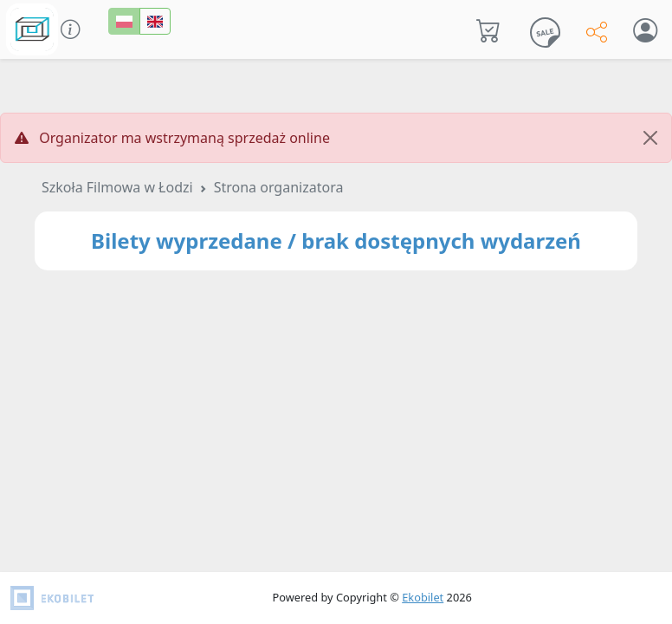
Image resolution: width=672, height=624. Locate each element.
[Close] (650, 138)
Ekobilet (423, 597)
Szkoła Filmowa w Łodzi (117, 187)
